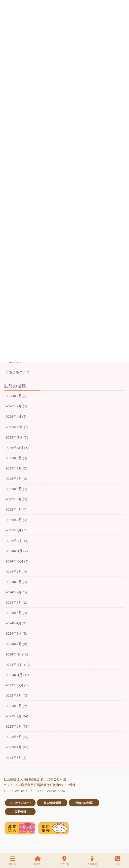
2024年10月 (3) (17, 561)
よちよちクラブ (17, 372)
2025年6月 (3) (16, 489)
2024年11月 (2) (17, 551)
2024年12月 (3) (17, 541)
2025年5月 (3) (16, 499)
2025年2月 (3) (16, 520)
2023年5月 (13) (17, 737)
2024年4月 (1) (16, 623)
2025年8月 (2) (16, 468)
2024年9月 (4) (16, 572)
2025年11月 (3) (17, 437)
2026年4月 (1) (16, 396)
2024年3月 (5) (16, 633)
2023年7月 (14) (17, 716)
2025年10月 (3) (17, 448)
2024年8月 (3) (16, 582)
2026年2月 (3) (16, 406)
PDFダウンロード (20, 803)
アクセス (64, 861)
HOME (38, 861)
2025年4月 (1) (16, 509)
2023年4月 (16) (17, 747)
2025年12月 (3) (17, 427)
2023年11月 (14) (17, 675)
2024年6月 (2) (16, 602)
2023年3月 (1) (16, 758)
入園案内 (92, 861)
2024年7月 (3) (16, 592)
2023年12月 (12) (18, 665)
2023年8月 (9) (16, 706)
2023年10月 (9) (17, 685)
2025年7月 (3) (16, 479)
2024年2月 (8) (16, 644)
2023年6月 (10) (17, 726)
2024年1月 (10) (17, 654)
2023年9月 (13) (17, 695)
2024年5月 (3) (16, 613)
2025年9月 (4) (16, 458)
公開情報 (20, 812)
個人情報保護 (52, 803)
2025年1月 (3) (16, 530)
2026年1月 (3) (16, 416)
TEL (118, 861)
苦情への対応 (84, 803)
